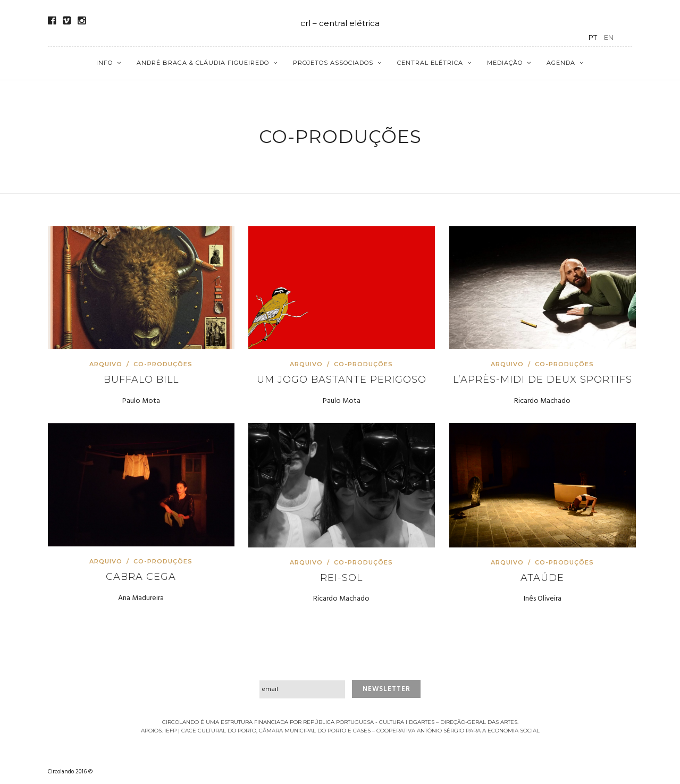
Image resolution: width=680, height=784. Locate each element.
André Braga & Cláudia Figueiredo (203, 63)
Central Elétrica (430, 63)
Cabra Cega (141, 577)
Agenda (561, 63)
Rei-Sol (341, 578)
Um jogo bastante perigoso (342, 380)
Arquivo (107, 364)
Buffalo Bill (141, 380)
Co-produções (163, 364)
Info (104, 63)
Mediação (505, 63)
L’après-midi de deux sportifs (543, 380)
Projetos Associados (333, 63)
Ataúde (542, 578)
